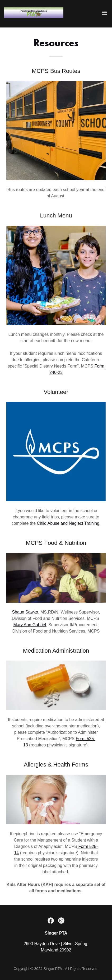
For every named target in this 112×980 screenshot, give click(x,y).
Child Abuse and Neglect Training (68, 523)
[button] (105, 13)
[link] (34, 13)
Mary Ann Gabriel (30, 625)
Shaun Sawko (25, 612)
